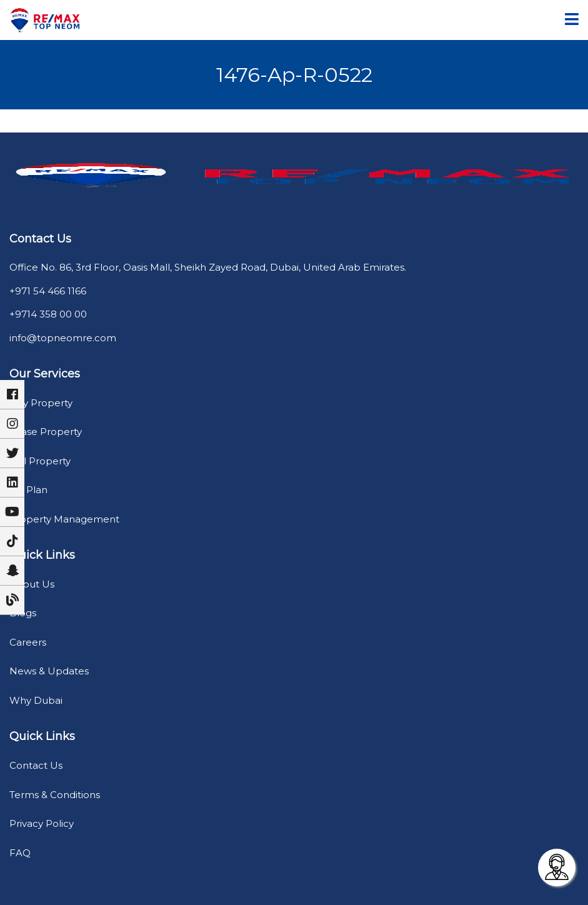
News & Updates (49, 671)
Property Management (64, 519)
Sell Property (40, 461)
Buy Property (41, 403)
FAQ (20, 853)
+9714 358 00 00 (48, 314)
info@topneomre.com (63, 338)
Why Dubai (36, 700)
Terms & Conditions (55, 795)
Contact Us (36, 765)
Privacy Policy (42, 823)
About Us (32, 584)
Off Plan (28, 490)
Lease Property (46, 432)
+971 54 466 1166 (48, 291)
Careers (28, 642)
